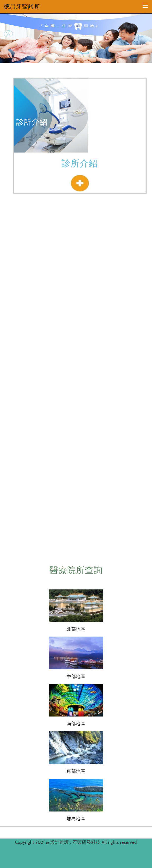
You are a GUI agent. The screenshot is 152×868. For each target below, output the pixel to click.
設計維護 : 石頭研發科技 (76, 842)
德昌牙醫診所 (22, 7)
